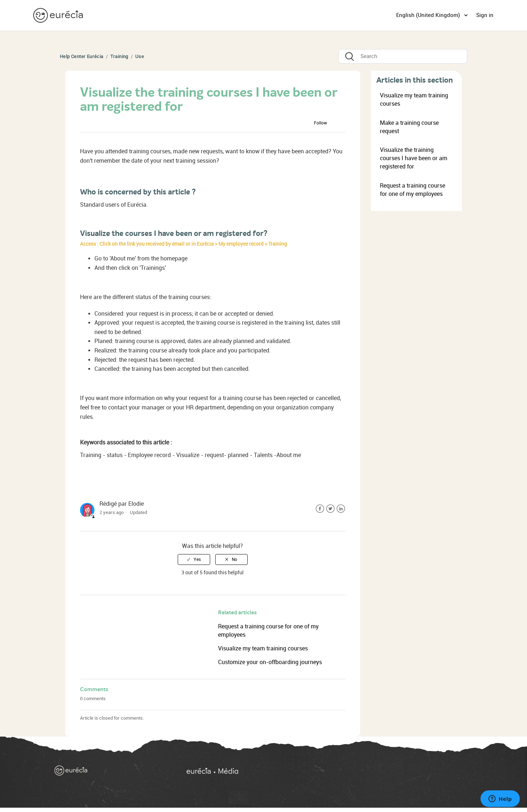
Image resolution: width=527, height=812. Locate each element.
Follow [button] (320, 123)
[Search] (403, 56)
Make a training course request (409, 127)
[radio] (194, 559)
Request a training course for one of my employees (413, 190)
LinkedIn (341, 509)
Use (139, 56)
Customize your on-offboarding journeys (270, 662)
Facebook (320, 509)
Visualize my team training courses (263, 648)
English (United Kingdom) (429, 15)
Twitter (330, 509)
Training (119, 56)
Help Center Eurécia (82, 56)
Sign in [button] (485, 15)
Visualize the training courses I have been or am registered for (414, 158)
